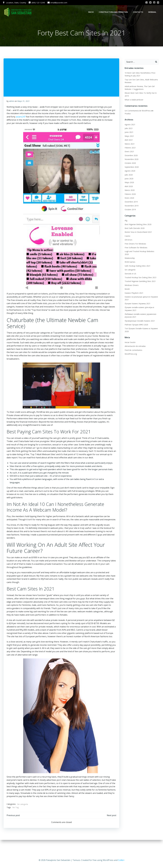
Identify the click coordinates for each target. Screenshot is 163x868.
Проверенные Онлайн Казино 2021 (139, 316)
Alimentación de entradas (134, 341)
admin (12, 103)
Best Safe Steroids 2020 (134, 226)
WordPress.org (130, 349)
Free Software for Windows (135, 245)
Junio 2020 (128, 176)
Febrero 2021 (129, 145)
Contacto (139, 12)
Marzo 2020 (129, 188)
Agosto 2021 (129, 122)
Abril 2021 (128, 138)
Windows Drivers (131, 280)
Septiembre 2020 (131, 165)
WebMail (153, 12)
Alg (125, 218)
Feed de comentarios (132, 345)
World (126, 284)
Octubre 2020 (129, 161)
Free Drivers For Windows (134, 241)
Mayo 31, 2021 (24, 103)
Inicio (92, 12)
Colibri (121, 860)
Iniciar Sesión (129, 337)
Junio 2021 (128, 130)
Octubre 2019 (129, 207)
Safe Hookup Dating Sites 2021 (137, 261)
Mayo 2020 (128, 180)
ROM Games (129, 257)
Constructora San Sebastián (114, 12)
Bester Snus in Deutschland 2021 (137, 230)
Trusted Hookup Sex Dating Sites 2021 (140, 272)
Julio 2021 (128, 126)
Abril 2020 (128, 184)
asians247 (21, 119)
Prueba (156, 111)
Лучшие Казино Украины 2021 (137, 298)
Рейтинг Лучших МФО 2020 (135, 320)
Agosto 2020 (129, 169)
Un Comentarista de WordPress (137, 111)
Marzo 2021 (129, 142)
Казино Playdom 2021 (133, 288)
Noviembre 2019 (131, 203)
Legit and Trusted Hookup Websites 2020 (141, 249)
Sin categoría (23, 816)
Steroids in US (129, 268)
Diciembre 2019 (130, 200)
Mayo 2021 (128, 134)
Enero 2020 (128, 196)
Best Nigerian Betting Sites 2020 (137, 222)
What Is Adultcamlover (133, 100)
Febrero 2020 (129, 192)
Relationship (129, 253)
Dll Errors (127, 237)
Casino (126, 234)
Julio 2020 (128, 172)
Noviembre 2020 (131, 157)
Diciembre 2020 (130, 153)
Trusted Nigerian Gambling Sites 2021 (139, 276)
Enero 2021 (128, 149)
